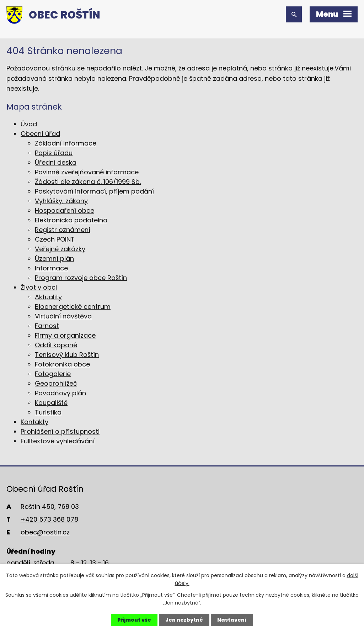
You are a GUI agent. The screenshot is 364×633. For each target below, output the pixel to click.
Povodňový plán (60, 393)
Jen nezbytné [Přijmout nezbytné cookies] (184, 620)
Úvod (29, 124)
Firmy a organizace (65, 335)
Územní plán (54, 259)
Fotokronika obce (62, 364)
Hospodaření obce (65, 210)
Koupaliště (51, 403)
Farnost (47, 326)
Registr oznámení (63, 230)
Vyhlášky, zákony (61, 201)
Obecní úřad (40, 134)
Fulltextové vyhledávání (58, 441)
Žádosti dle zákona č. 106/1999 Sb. (88, 182)
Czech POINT (55, 239)
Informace (51, 268)
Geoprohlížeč (56, 383)
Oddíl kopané (56, 345)
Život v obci (39, 287)
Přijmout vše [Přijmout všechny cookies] (134, 620)
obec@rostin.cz (45, 532)
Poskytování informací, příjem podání (94, 191)
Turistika (48, 412)
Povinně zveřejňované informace (87, 172)
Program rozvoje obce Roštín (81, 278)
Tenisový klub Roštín (67, 355)
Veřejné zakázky (60, 249)
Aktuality (48, 297)
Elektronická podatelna (71, 220)
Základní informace (66, 143)
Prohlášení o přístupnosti (60, 431)
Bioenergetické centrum (73, 307)
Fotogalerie (53, 374)
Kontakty (34, 422)
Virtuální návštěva (63, 316)
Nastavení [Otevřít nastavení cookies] (232, 620)
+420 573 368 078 (49, 519)
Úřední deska (56, 162)
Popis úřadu (54, 153)
